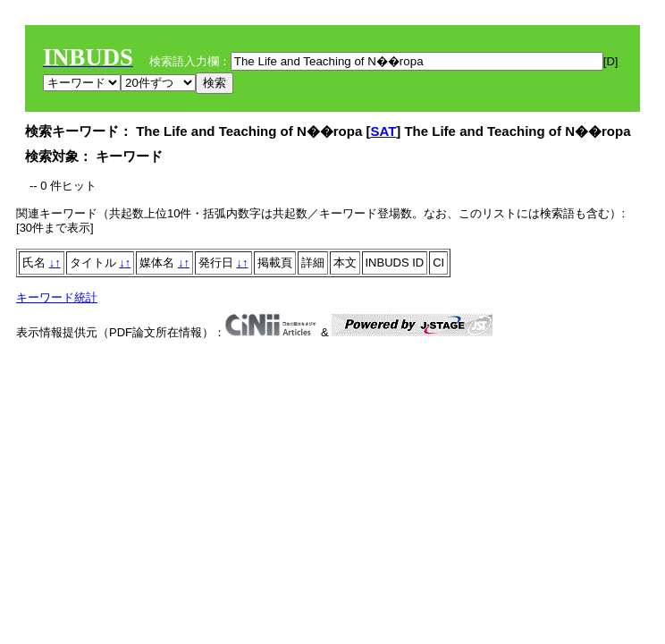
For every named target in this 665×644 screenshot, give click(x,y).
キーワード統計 (57, 297)
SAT (383, 131)
